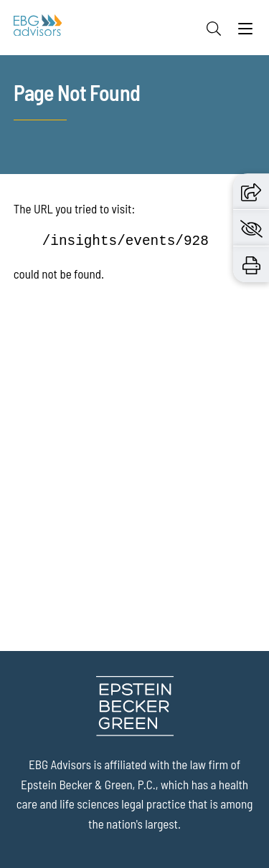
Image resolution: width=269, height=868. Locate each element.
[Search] (214, 29)
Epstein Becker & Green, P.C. (88, 784)
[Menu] (245, 32)
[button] (251, 191)
